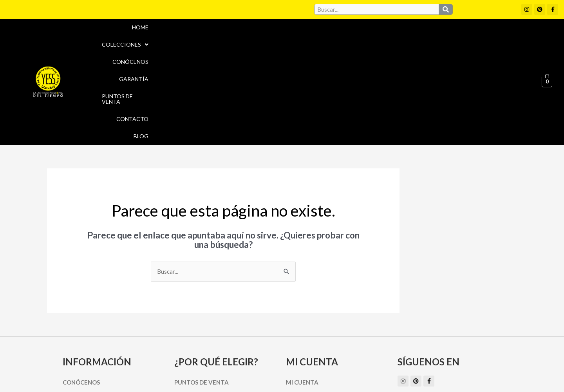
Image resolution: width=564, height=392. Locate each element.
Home (236, 38)
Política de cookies (353, 355)
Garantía (377, 38)
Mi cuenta (302, 294)
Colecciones (279, 38)
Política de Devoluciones (371, 372)
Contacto (482, 38)
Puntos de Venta (429, 38)
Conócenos (333, 38)
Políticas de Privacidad (423, 355)
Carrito (299, 308)
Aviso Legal (301, 355)
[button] (279, 38)
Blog (517, 38)
